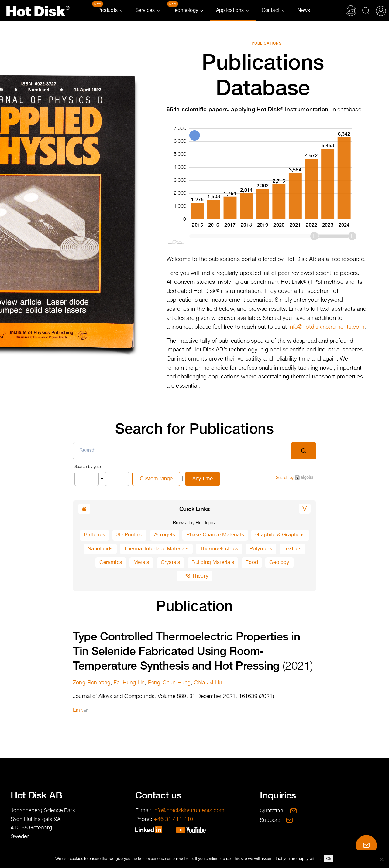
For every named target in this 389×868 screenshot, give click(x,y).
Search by (294, 478)
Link (80, 710)
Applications (230, 11)
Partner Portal (381, 11)
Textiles (293, 549)
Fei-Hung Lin (129, 683)
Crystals (171, 563)
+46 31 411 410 (173, 819)
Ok (329, 858)
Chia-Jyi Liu (208, 683)
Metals (141, 563)
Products (108, 11)
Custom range (156, 479)
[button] (305, 509)
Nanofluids (100, 549)
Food (252, 563)
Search (366, 11)
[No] (381, 859)
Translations (351, 11)
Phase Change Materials (215, 535)
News (304, 11)
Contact (271, 11)
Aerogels (165, 535)
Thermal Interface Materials (156, 549)
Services (145, 11)
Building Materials (213, 563)
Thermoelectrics (219, 549)
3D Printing (129, 535)
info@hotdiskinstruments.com (326, 327)
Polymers (261, 549)
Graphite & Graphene (280, 535)
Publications (267, 43)
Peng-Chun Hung (169, 683)
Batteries (95, 535)
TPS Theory (194, 576)
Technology (185, 11)
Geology (279, 563)
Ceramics (111, 563)
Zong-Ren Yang (92, 683)
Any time (203, 479)
